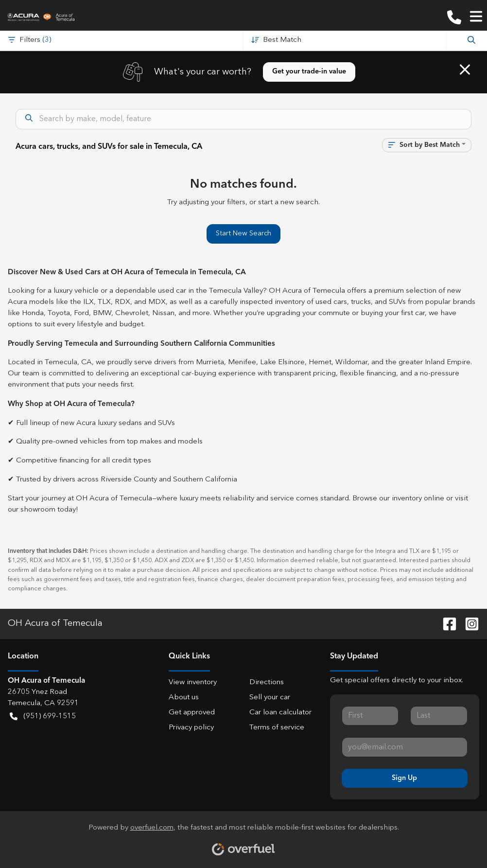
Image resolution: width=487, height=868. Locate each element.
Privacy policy (191, 728)
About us (184, 698)
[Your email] (405, 747)
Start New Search (243, 233)
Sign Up (404, 778)
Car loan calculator (280, 713)
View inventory (193, 682)
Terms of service (277, 728)
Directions (267, 682)
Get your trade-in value (309, 71)
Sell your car (270, 698)
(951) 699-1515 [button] (43, 717)
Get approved (192, 713)
